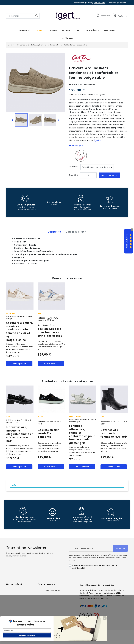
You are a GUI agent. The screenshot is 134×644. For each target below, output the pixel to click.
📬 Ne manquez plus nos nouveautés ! (20, 621)
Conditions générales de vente (19, 594)
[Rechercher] (23, 16)
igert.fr (98, 140)
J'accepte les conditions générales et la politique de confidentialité (95, 570)
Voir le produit (19, 365)
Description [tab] (54, 233)
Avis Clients (127, 241)
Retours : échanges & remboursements (15, 606)
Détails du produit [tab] (76, 233)
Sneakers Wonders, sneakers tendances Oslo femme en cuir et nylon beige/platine (20, 332)
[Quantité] (88, 176)
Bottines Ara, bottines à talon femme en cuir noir (114, 435)
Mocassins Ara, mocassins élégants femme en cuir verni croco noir (20, 436)
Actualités (10, 613)
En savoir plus (76, 145)
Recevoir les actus (20, 635)
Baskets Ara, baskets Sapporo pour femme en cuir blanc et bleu (50, 331)
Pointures (74, 167)
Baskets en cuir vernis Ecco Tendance (48, 435)
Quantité (73, 176)
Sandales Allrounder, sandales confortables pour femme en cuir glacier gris (82, 436)
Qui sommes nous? (14, 599)
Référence (74, 84)
